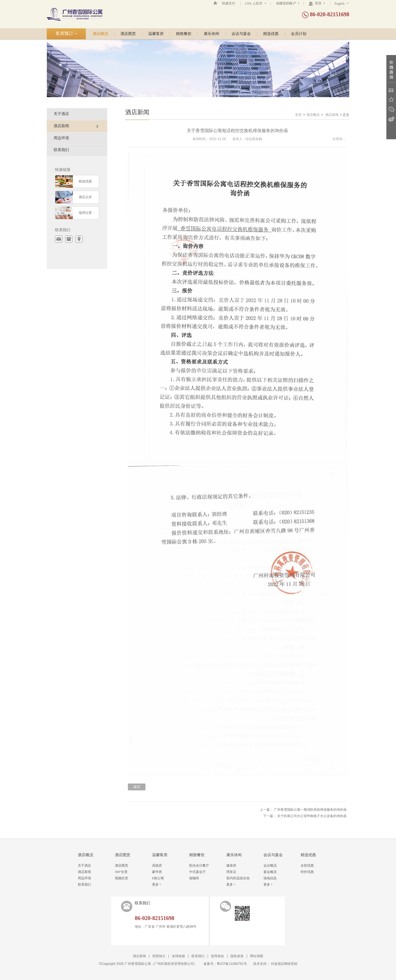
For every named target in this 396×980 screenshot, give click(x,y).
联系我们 (61, 150)
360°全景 (121, 872)
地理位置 (85, 213)
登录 (317, 3)
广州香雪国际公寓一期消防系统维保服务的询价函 (310, 810)
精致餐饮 (184, 34)
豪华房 (157, 872)
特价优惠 (307, 872)
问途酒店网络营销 (284, 964)
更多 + (157, 885)
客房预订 (66, 33)
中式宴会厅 (197, 872)
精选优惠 (271, 34)
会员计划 (299, 34)
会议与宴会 (241, 34)
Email (391, 90)
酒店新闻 (332, 115)
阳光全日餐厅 (199, 866)
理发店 (231, 872)
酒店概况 (100, 34)
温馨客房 (156, 34)
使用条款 (218, 956)
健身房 (231, 866)
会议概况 (270, 866)
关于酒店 (61, 114)
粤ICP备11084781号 (232, 964)
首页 (298, 115)
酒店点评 (85, 197)
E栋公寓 (158, 878)
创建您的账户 (288, 3)
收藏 (391, 100)
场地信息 (270, 878)
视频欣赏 (122, 878)
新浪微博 (391, 119)
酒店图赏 (128, 34)
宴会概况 (270, 872)
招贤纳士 (159, 956)
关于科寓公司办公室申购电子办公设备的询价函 (312, 816)
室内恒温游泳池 (238, 878)
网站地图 (257, 956)
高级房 (157, 866)
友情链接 (178, 956)
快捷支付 (229, 3)
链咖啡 (194, 878)
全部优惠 (307, 866)
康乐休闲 (211, 34)
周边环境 (61, 138)
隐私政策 (237, 956)
